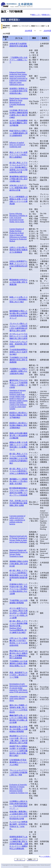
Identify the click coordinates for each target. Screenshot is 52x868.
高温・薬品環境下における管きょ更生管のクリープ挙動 (18, 675)
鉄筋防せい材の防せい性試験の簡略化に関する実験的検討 (18, 425)
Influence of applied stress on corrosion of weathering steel (17, 145)
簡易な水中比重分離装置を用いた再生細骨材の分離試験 (18, 436)
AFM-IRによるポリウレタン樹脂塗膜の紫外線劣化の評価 (18, 188)
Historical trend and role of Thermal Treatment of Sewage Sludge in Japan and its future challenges (18, 539)
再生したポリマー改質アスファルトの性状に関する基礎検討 (18, 155)
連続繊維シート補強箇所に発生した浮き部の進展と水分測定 (18, 481)
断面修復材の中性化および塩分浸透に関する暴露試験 (18, 282)
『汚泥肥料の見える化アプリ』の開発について (18, 60)
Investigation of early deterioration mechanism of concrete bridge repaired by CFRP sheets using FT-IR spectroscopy (19, 688)
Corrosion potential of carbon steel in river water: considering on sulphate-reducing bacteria (17, 520)
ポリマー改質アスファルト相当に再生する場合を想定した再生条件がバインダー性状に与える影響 (18, 613)
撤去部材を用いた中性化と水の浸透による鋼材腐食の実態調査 (18, 729)
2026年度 (47, 31)
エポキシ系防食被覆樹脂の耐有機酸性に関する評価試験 (18, 123)
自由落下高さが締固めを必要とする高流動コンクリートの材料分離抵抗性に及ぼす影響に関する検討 (18, 751)
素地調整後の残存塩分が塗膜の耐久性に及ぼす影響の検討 (18, 179)
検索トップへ (36, 15)
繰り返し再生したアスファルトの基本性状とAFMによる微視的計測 (19, 471)
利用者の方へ (46, 15)
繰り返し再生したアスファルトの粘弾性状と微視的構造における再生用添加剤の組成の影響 (18, 575)
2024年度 (28, 31)
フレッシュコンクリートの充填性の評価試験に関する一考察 (18, 772)
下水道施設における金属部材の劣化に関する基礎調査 (18, 360)
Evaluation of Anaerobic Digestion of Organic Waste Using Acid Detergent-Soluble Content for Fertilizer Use (19, 789)
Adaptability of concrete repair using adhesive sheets (18, 698)
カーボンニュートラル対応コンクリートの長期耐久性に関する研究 (18, 336)
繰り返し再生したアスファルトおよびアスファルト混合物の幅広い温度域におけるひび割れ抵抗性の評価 (18, 167)
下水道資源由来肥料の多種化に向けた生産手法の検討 (18, 352)
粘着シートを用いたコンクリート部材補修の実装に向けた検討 (18, 299)
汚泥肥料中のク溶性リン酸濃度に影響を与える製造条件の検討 (18, 371)
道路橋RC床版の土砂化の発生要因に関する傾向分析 (19, 564)
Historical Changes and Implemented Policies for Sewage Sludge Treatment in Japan (19, 553)
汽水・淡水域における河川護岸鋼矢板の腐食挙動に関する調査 (18, 503)
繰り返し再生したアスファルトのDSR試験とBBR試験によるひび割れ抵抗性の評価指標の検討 (18, 458)
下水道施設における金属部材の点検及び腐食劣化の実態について (18, 663)
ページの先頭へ (45, 857)
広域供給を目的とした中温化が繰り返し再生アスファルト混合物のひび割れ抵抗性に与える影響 (18, 589)
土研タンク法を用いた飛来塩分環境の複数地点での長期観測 (18, 250)
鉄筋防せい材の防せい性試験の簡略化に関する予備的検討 (18, 415)
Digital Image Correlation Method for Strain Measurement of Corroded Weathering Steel (19, 102)
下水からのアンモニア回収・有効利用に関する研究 (18, 344)
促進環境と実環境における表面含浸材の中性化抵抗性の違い (18, 91)
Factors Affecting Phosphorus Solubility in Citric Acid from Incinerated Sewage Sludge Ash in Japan (18, 218)
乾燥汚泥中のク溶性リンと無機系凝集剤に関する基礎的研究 (18, 133)
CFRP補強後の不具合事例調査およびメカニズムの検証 (18, 762)
